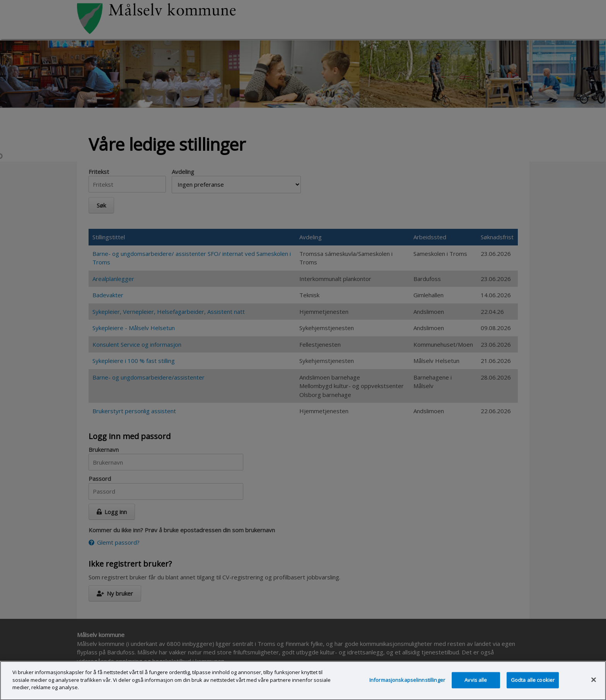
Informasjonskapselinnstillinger (407, 686)
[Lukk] (594, 686)
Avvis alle (476, 686)
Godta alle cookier (533, 686)
